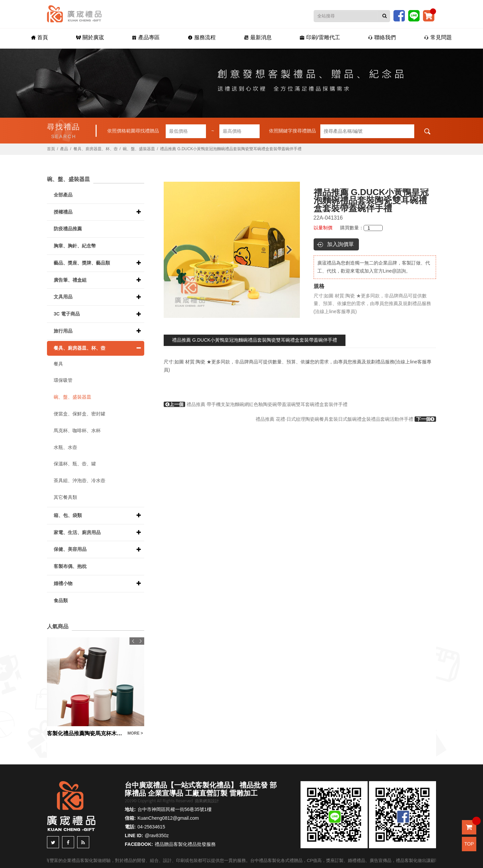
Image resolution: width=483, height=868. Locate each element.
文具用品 (63, 297)
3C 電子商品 (67, 314)
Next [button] (292, 250)
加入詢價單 (340, 244)
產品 (64, 149)
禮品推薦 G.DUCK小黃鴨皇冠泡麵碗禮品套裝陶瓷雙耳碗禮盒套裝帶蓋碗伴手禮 (255, 340)
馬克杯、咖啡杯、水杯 (77, 430)
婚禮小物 (63, 583)
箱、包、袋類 (68, 515)
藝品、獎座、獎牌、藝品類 (82, 263)
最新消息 (258, 37)
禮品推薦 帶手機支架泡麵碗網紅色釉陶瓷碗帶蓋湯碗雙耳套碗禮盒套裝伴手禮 (256, 404)
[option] (232, 250)
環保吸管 (63, 380)
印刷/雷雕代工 (320, 37)
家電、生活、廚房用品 (77, 532)
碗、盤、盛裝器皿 (139, 149)
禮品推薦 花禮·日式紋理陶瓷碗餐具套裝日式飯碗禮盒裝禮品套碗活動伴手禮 (346, 419)
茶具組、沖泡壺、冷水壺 (79, 480)
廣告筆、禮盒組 (70, 280)
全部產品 (63, 195)
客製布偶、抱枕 (70, 566)
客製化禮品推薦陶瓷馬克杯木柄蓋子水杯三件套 (86, 733)
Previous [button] (171, 250)
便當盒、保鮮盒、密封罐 (79, 414)
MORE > (135, 733)
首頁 (40, 37)
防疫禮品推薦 (68, 229)
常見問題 (438, 37)
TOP (469, 844)
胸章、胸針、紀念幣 (75, 246)
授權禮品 (63, 212)
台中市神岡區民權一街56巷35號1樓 (175, 809)
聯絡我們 (382, 37)
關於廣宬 (90, 37)
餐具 (58, 364)
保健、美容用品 (70, 549)
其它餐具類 (65, 497)
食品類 (61, 600)
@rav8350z (157, 835)
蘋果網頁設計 (207, 801)
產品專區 (146, 37)
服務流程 (202, 37)
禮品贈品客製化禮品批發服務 (185, 844)
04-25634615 (151, 827)
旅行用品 (63, 331)
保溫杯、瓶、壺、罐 (75, 464)
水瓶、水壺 (65, 447)
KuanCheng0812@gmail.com (168, 818)
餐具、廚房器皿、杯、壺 (96, 149)
